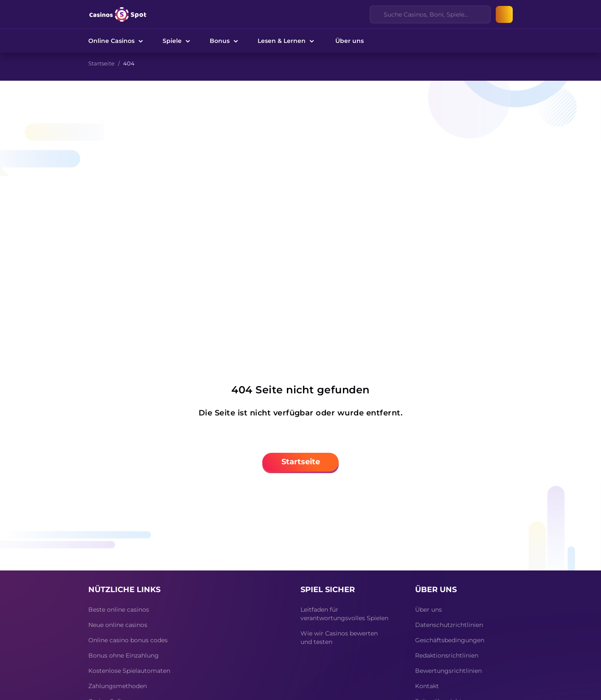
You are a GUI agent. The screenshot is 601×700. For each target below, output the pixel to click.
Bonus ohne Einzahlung (124, 655)
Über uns (350, 41)
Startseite (101, 63)
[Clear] (479, 14)
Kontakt (427, 686)
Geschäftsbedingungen (450, 640)
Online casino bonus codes (128, 640)
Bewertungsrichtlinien (448, 671)
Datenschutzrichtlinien (449, 625)
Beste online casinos (119, 610)
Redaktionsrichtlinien (447, 655)
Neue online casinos (118, 625)
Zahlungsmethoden (118, 686)
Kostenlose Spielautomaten (129, 671)
